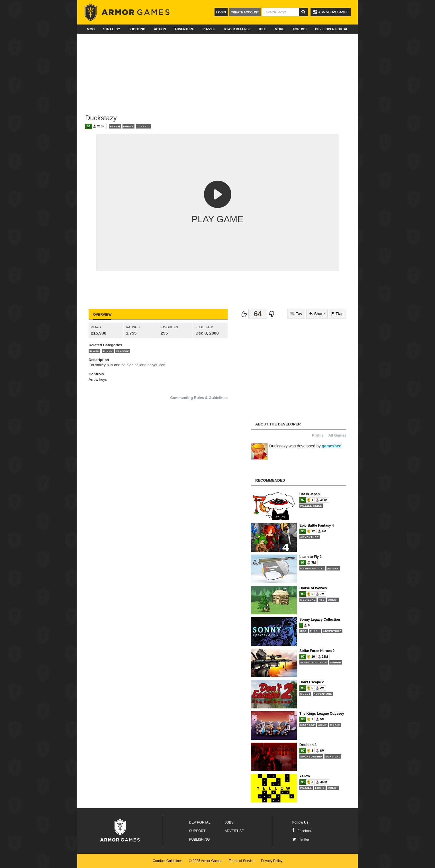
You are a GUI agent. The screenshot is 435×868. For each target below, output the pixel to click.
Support (197, 831)
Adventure (184, 29)
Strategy (112, 29)
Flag (338, 314)
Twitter (301, 840)
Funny (128, 127)
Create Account (245, 12)
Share (317, 314)
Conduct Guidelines (168, 861)
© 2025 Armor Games (206, 861)
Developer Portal (332, 29)
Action (160, 29)
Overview (102, 315)
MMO (91, 29)
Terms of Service (242, 861)
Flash (115, 127)
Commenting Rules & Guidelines (199, 398)
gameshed (331, 446)
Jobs (229, 822)
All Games (337, 435)
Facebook (302, 831)
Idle (263, 29)
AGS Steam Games (331, 12)
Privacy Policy (272, 861)
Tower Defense (237, 29)
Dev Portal (200, 822)
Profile (318, 435)
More (280, 29)
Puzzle (209, 29)
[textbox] (281, 12)
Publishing (200, 840)
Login (221, 12)
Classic (143, 127)
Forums (300, 29)
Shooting (137, 29)
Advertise (234, 831)
